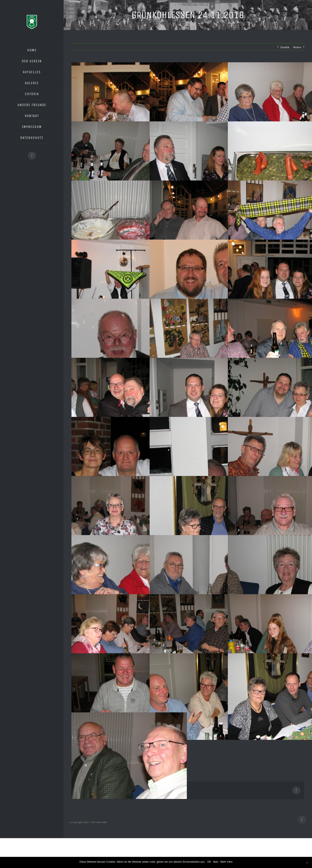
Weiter (297, 47)
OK (209, 862)
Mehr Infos (226, 862)
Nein (216, 862)
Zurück (285, 47)
